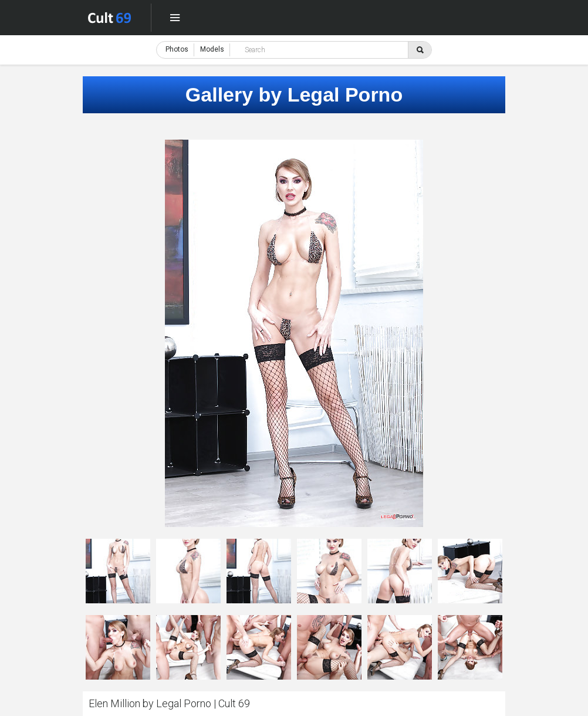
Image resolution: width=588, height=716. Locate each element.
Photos (177, 49)
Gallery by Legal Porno (294, 94)
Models (212, 49)
